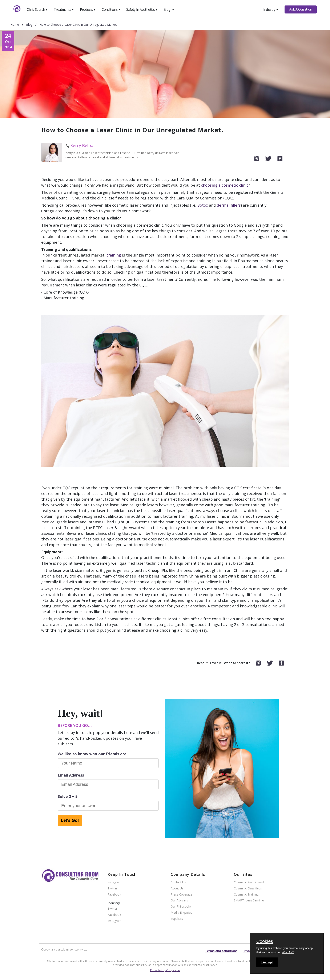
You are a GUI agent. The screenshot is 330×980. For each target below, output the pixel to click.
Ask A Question (301, 9)
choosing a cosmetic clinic (225, 185)
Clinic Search (37, 9)
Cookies (265, 942)
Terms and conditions (221, 951)
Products (88, 9)
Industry (271, 9)
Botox (203, 205)
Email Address (71, 775)
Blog (169, 9)
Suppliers (177, 919)
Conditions (111, 9)
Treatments (64, 9)
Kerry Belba (82, 145)
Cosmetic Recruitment (249, 882)
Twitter (112, 888)
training (114, 255)
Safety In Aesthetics (142, 9)
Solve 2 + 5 (68, 796)
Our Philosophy (181, 907)
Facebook (114, 895)
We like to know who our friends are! (93, 754)
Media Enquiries (181, 913)
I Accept (267, 962)
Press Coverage (181, 895)
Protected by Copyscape (165, 970)
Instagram (114, 882)
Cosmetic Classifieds (248, 888)
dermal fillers (229, 205)
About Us (177, 888)
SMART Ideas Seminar (249, 900)
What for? (288, 952)
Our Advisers (179, 900)
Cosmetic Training (246, 895)
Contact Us (178, 882)
